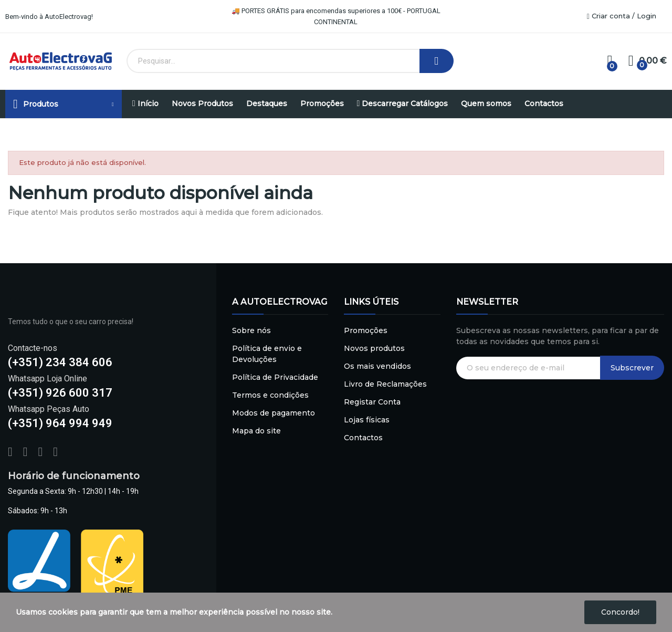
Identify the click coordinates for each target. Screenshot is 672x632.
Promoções (366, 330)
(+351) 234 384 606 (60, 362)
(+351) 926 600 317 (60, 393)
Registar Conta (372, 402)
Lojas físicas (367, 420)
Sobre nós (251, 330)
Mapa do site (256, 431)
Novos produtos (374, 348)
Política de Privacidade (275, 377)
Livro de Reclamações (385, 384)
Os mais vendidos (377, 366)
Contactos (363, 438)
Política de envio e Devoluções (267, 354)
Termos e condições (270, 395)
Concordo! (620, 612)
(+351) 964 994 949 (60, 423)
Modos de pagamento (274, 413)
